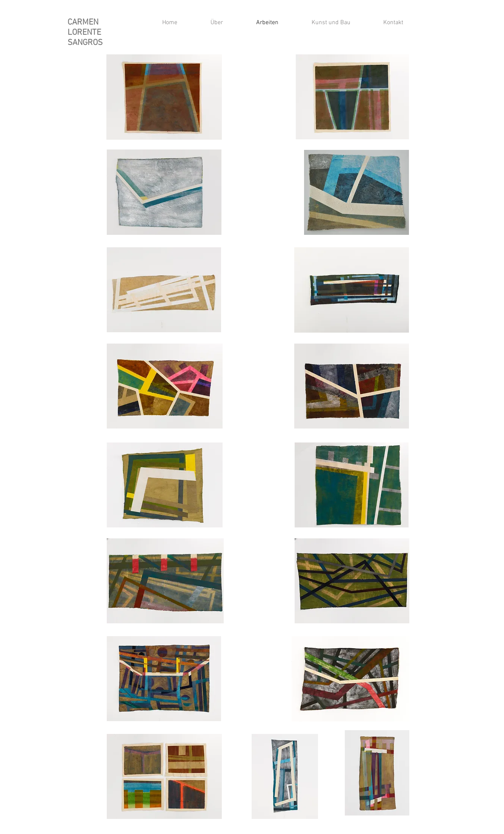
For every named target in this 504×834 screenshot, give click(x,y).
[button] (320, 23)
